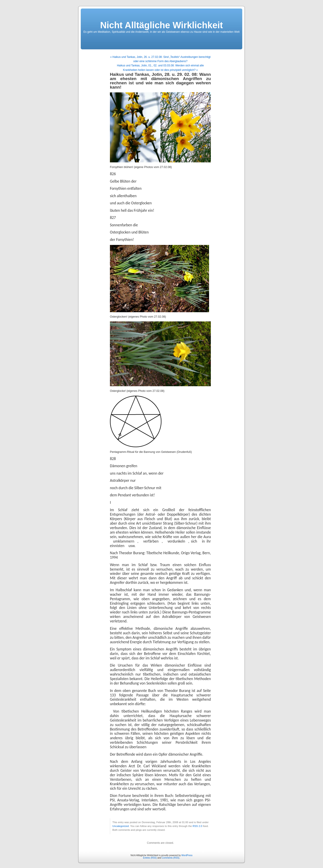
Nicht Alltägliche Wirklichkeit (161, 25)
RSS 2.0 (198, 826)
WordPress (187, 855)
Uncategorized (121, 826)
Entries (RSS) (150, 858)
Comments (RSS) (170, 858)
